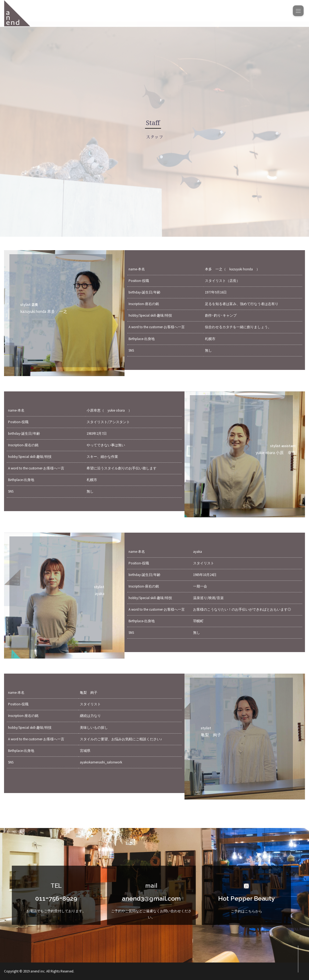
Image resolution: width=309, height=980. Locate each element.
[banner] (154, 13)
